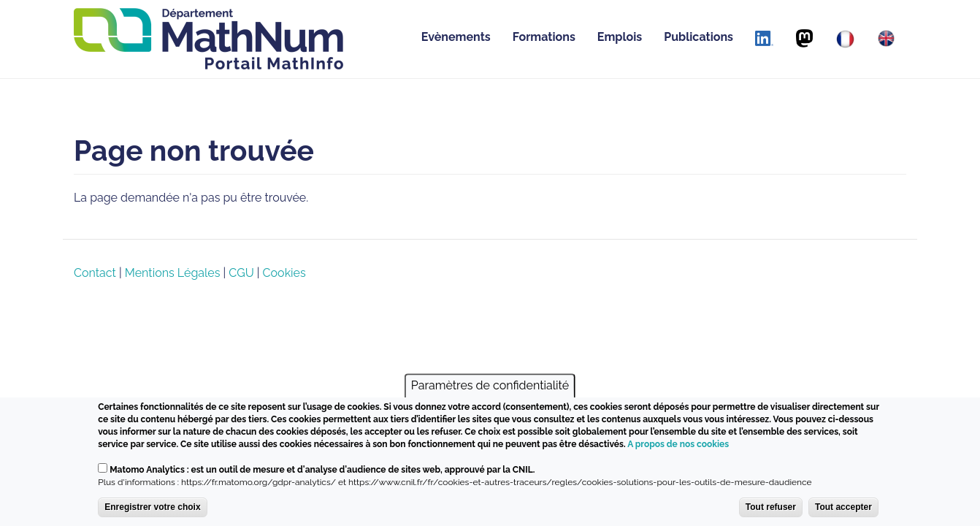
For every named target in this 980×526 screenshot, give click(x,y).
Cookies (284, 273)
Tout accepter (843, 507)
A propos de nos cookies (678, 444)
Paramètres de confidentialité (490, 385)
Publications (698, 37)
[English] (886, 38)
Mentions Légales (173, 273)
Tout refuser (771, 507)
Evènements (456, 37)
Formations (544, 37)
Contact (95, 273)
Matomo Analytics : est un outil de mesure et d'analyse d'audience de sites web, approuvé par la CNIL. (322, 470)
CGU (241, 273)
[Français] (845, 39)
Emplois (620, 37)
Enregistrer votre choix (152, 507)
